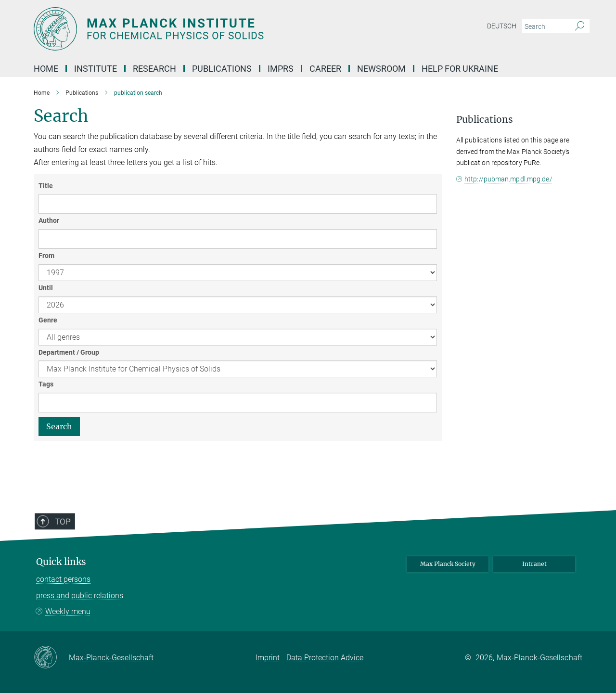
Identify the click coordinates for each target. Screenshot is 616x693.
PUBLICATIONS (222, 69)
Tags (46, 384)
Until (46, 288)
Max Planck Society (448, 564)
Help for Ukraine (460, 69)
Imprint (268, 658)
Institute (96, 69)
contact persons (63, 579)
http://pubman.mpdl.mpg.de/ (508, 179)
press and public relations (80, 596)
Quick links (61, 562)
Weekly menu (68, 611)
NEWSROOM (381, 69)
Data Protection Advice (325, 658)
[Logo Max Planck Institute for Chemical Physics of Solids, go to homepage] (214, 29)
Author (49, 220)
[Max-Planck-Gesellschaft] (51, 658)
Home (46, 69)
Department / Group (69, 352)
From (46, 256)
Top (56, 548)
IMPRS (281, 69)
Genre (48, 320)
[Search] (580, 26)
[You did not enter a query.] (545, 26)
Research (154, 69)
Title (46, 186)
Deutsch (502, 26)
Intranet (534, 564)
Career (325, 69)
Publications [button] (485, 120)
